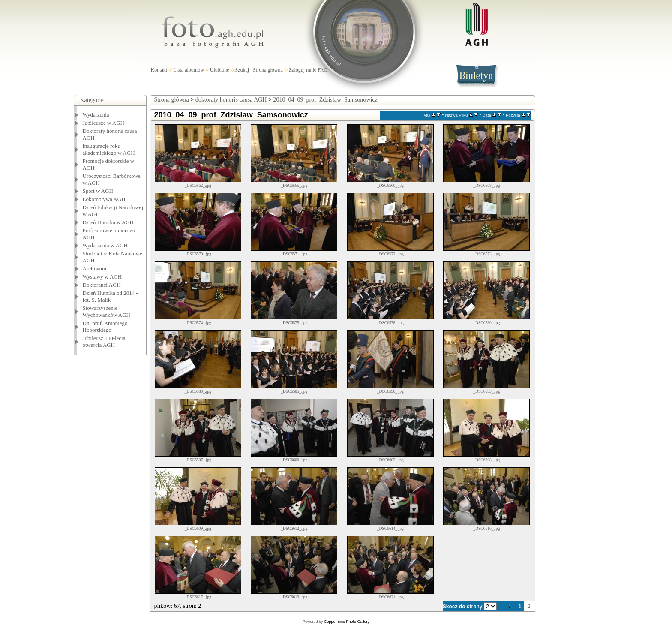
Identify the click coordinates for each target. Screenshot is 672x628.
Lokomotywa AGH (104, 199)
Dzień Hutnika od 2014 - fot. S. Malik (110, 296)
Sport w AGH (98, 191)
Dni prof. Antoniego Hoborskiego (105, 326)
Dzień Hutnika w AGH (108, 222)
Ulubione (220, 70)
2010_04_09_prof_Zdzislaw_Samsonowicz (325, 100)
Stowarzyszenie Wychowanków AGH (107, 311)
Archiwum (95, 269)
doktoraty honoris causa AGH (231, 100)
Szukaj (242, 70)
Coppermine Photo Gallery (347, 622)
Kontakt (159, 70)
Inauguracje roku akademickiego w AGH (109, 149)
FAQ (322, 70)
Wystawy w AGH (102, 277)
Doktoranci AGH (102, 285)
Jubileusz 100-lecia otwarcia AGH (104, 341)
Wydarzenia (96, 115)
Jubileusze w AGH (104, 123)
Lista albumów (189, 70)
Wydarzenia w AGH (105, 245)
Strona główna (268, 70)
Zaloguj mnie (303, 70)
